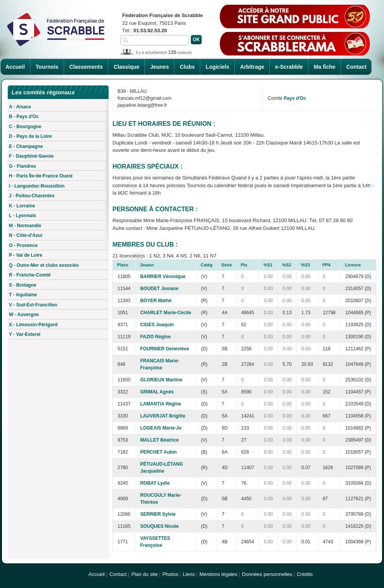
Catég (207, 265)
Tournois (47, 67)
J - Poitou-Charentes (32, 196)
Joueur (147, 265)
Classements (86, 67)
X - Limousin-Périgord (33, 325)
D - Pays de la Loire (30, 136)
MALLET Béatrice (159, 440)
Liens (189, 574)
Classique (126, 67)
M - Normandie (25, 226)
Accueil (15, 67)
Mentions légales (218, 574)
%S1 (268, 265)
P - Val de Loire (26, 255)
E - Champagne (26, 146)
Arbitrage (252, 67)
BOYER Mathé (156, 301)
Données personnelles (267, 574)
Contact (356, 67)
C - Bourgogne (25, 127)
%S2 (287, 265)
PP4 (326, 265)
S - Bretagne (23, 285)
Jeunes (159, 67)
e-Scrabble (289, 67)
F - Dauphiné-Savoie (31, 156)
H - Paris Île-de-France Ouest (41, 176)
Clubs (187, 67)
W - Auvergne (24, 315)
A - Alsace (20, 107)
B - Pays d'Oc (24, 117)
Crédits (305, 574)
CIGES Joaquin (157, 325)
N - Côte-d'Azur (26, 235)
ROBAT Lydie (155, 483)
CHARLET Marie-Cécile (165, 313)
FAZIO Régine (155, 337)
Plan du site (145, 574)
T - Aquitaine (23, 295)
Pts (244, 265)
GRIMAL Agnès (157, 392)
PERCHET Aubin (158, 452)
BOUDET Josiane (159, 289)
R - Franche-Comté (30, 275)
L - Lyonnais (22, 216)
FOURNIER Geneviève (164, 349)
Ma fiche (325, 67)
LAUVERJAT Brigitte (163, 416)
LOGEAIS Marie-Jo (161, 428)
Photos (170, 574)
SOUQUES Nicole (159, 526)
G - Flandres (22, 166)
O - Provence (23, 245)
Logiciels (217, 67)
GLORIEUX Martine (161, 380)
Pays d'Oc (295, 98)
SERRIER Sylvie (158, 514)
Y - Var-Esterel (25, 334)
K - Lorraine (22, 206)
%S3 (305, 265)
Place (123, 265)
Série (227, 265)
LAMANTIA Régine (161, 404)
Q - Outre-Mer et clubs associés (44, 265)
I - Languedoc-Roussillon (37, 186)
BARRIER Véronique (163, 277)
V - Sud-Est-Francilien (33, 305)
